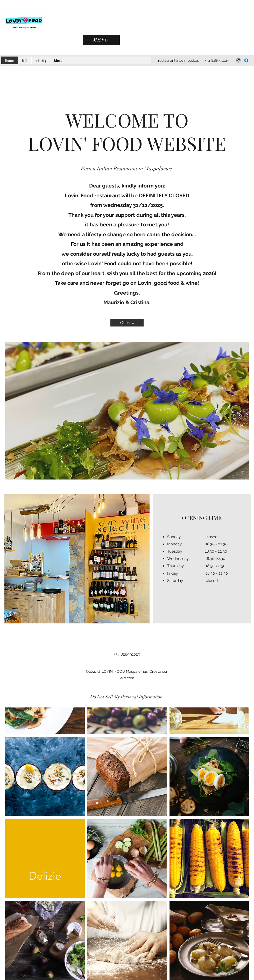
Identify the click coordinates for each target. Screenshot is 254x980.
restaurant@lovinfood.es (178, 60)
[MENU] (101, 40)
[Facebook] (246, 60)
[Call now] (127, 323)
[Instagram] (238, 60)
